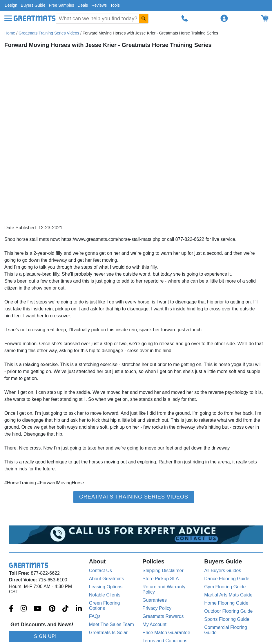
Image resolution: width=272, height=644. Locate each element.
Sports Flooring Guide (227, 619)
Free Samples (61, 5)
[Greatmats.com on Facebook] (11, 609)
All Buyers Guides (223, 571)
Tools (115, 5)
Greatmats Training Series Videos (49, 33)
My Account (154, 624)
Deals (83, 5)
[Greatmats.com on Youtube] (38, 609)
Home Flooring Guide (226, 603)
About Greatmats (107, 579)
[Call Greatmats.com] (185, 18)
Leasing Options (106, 587)
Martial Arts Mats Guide (228, 595)
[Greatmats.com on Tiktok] (65, 609)
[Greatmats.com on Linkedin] (79, 609)
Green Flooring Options (105, 606)
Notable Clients (105, 595)
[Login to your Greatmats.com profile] (224, 18)
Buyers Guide (33, 5)
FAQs (95, 616)
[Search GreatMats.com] (144, 19)
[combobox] (102, 19)
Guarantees (155, 600)
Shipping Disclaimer (163, 571)
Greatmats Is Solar (108, 633)
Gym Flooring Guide (225, 587)
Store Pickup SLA (161, 579)
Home (10, 33)
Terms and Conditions (165, 641)
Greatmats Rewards (163, 616)
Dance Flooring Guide (227, 579)
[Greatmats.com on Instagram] (24, 609)
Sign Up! (45, 636)
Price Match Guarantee (166, 633)
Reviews (99, 5)
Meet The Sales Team (111, 624)
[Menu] (8, 18)
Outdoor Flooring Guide (228, 611)
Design (11, 5)
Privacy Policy (157, 608)
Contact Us (100, 571)
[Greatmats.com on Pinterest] (52, 609)
